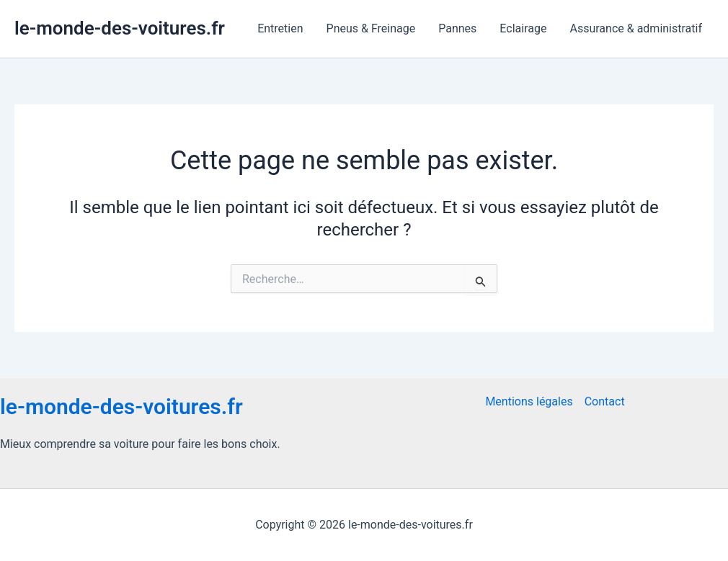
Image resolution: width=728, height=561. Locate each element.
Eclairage (523, 28)
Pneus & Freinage (371, 28)
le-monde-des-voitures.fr (120, 28)
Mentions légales (529, 401)
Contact (605, 401)
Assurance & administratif (636, 28)
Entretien (280, 28)
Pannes (457, 28)
